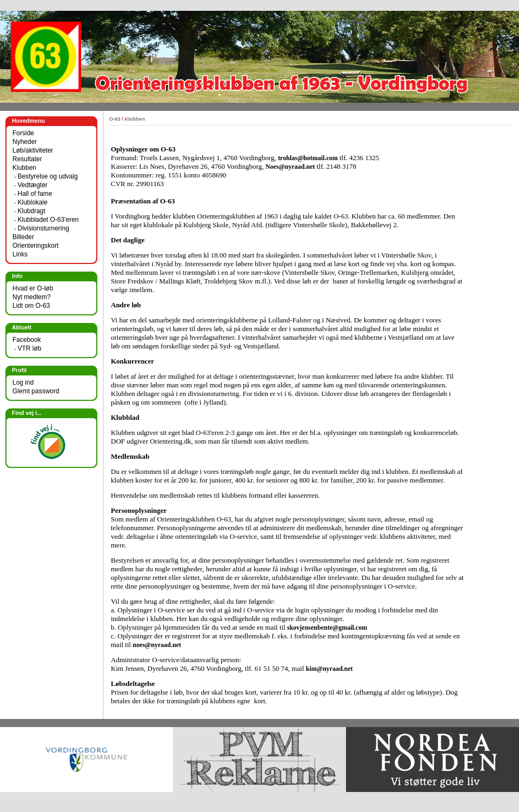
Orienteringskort (35, 246)
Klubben (24, 168)
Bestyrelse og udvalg (47, 176)
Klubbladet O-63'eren (48, 220)
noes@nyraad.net (157, 645)
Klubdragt (31, 211)
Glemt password (36, 391)
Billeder (23, 237)
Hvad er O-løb (33, 288)
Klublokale (32, 202)
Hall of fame (35, 194)
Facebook (27, 340)
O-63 (115, 119)
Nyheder (25, 142)
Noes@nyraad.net (290, 167)
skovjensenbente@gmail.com (327, 628)
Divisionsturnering (43, 228)
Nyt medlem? (32, 297)
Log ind (23, 382)
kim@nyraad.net (330, 669)
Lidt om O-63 (31, 306)
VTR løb (29, 348)
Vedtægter (32, 185)
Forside (23, 133)
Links (20, 254)
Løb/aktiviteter (33, 150)
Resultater (27, 159)
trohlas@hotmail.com (308, 158)
